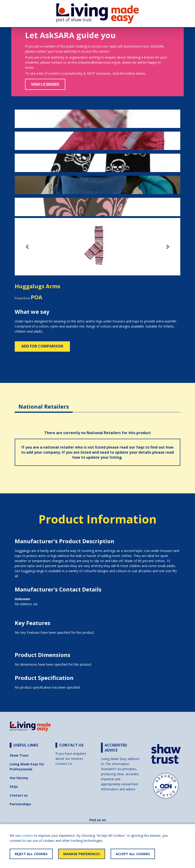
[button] (27, 247)
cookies (27, 835)
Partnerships (20, 804)
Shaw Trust (19, 755)
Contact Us (64, 764)
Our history (19, 778)
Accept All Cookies (133, 854)
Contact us (19, 795)
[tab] (44, 403)
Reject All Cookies (31, 854)
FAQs (14, 787)
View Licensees (45, 84)
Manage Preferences (82, 854)
